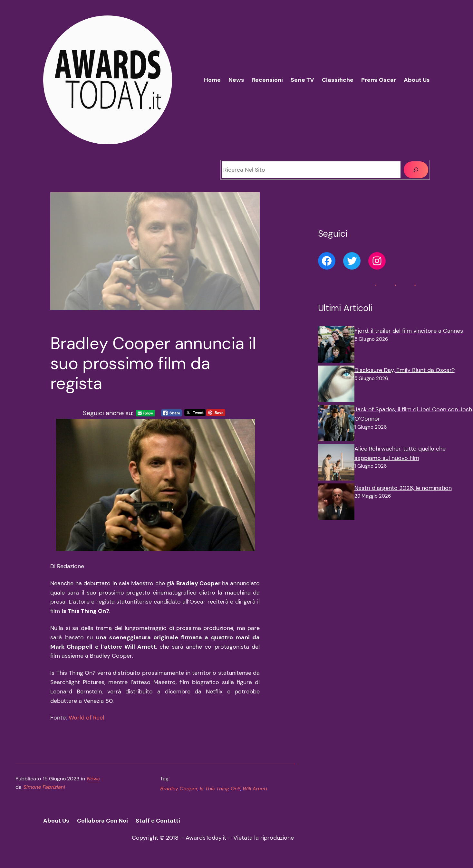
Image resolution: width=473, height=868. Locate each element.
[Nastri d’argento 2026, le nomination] (336, 503)
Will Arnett (255, 789)
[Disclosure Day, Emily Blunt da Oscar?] (336, 385)
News (93, 779)
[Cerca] (416, 170)
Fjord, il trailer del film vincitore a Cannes (409, 331)
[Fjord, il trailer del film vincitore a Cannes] (336, 346)
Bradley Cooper (179, 789)
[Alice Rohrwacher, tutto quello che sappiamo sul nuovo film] (336, 464)
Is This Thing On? (220, 789)
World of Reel (86, 718)
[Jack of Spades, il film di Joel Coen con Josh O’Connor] (336, 424)
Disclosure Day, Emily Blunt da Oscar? (405, 370)
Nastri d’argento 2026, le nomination (403, 488)
